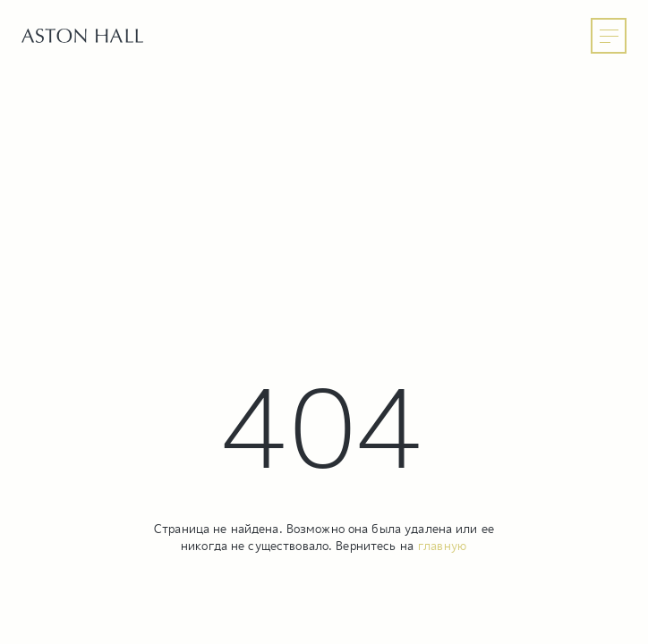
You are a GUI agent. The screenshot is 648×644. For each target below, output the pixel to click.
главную (442, 546)
